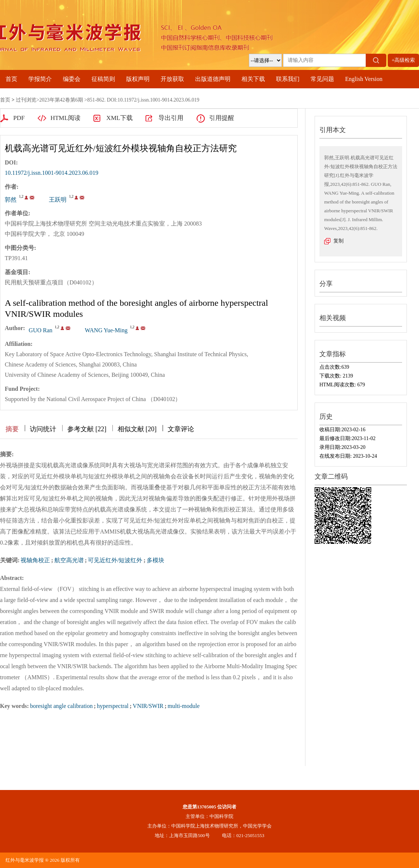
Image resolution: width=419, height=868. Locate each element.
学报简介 (40, 79)
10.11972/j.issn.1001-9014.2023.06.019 (52, 173)
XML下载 (119, 118)
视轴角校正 (35, 560)
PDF (19, 118)
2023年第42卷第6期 (61, 100)
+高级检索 (404, 60)
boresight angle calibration (62, 706)
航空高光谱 (69, 560)
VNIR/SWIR (148, 706)
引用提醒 (222, 118)
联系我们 (288, 79)
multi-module (184, 706)
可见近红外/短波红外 (115, 560)
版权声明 (138, 79)
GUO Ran (40, 330)
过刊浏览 (26, 100)
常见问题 (322, 79)
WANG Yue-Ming (106, 330)
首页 (11, 79)
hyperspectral (113, 706)
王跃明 (58, 200)
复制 (339, 241)
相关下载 (253, 79)
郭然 (11, 200)
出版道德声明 (213, 79)
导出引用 (171, 118)
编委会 (72, 79)
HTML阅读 (65, 118)
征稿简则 (103, 79)
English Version (364, 79)
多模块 (155, 560)
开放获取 (172, 79)
